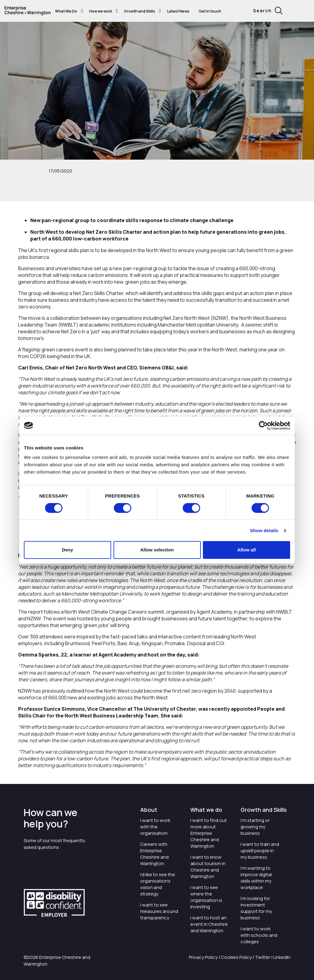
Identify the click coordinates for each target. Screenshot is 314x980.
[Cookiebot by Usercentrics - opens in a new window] (263, 426)
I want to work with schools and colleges (259, 935)
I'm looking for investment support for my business (256, 908)
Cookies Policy (236, 957)
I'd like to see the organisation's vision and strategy (158, 884)
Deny (67, 550)
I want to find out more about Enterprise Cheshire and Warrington (209, 833)
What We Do (66, 11)
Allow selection (157, 550)
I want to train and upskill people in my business (260, 851)
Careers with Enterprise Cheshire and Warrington (154, 854)
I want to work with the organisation (155, 827)
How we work (101, 11)
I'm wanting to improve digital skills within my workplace (256, 878)
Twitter (263, 957)
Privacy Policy (203, 957)
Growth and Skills (140, 11)
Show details (264, 530)
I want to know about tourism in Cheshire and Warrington (208, 867)
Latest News (178, 11)
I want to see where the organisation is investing (206, 897)
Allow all (247, 550)
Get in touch (210, 11)
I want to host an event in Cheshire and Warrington (209, 924)
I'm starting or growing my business (255, 827)
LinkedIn (282, 957)
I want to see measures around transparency (159, 911)
